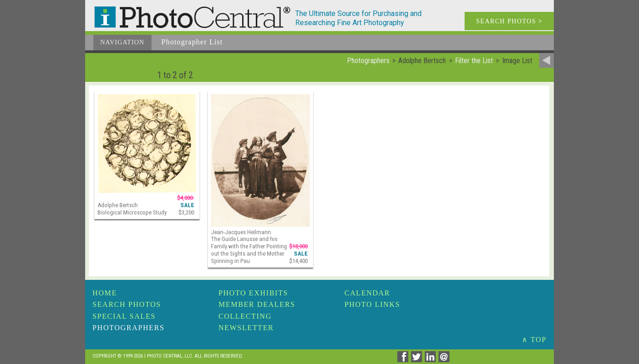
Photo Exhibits (253, 293)
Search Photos (127, 304)
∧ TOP (534, 340)
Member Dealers (257, 304)
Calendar (367, 293)
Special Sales (124, 316)
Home (105, 293)
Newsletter (246, 328)
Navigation (122, 42)
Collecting (245, 316)
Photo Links (372, 304)
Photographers (128, 328)
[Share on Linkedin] (432, 360)
